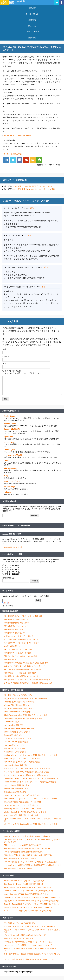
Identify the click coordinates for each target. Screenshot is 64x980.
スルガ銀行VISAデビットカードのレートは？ (21, 643)
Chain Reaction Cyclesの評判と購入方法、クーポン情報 (26, 715)
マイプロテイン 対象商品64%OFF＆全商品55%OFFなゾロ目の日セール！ (33, 865)
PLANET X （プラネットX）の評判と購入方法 (22, 795)
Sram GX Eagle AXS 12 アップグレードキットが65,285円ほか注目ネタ (31, 904)
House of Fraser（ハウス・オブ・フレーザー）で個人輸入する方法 (30, 782)
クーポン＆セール (32, 32)
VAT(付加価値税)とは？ (13, 646)
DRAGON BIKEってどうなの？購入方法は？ (21, 805)
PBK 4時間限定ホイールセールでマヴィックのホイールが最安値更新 (31, 862)
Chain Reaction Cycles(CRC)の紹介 (18, 712)
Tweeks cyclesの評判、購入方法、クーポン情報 (22, 809)
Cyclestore (8, 437)
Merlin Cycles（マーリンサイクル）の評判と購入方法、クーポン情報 (31, 755)
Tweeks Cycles (10, 424)
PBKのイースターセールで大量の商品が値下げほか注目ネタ (27, 836)
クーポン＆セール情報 (11, 831)
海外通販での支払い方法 (13, 629)
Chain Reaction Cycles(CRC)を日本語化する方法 (23, 718)
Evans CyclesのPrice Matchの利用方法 (19, 728)
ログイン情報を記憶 (13, 371)
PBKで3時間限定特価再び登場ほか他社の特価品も (23, 852)
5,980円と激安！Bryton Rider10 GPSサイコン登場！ (35, 189)
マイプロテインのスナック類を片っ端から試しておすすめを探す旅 (30, 926)
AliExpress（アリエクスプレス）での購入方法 (22, 759)
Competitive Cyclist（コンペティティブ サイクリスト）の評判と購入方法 (32, 779)
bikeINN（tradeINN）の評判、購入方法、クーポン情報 (25, 812)
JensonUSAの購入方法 (13, 735)
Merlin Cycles (10, 416)
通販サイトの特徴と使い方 (13, 690)
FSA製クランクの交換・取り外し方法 (19, 938)
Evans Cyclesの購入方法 (14, 725)
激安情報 (32, 38)
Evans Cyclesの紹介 (12, 722)
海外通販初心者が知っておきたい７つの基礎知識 (23, 616)
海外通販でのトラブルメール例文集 (18, 653)
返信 (32, 208)
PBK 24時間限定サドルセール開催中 (18, 868)
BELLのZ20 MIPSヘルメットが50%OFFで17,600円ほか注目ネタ (29, 891)
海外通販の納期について (13, 660)
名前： (5, 349)
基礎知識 (32, 20)
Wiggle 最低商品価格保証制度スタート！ (20, 708)
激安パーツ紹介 (8, 875)
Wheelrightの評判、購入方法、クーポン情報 (21, 815)
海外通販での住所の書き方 (14, 633)
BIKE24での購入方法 (13, 154)
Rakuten (7, 492)
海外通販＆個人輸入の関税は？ (16, 619)
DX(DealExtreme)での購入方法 (16, 742)
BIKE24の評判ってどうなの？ (16, 745)
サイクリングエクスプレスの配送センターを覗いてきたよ (26, 775)
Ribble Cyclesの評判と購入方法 (16, 789)
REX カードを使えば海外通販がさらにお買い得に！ (24, 669)
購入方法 (32, 26)
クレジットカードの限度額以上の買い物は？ (21, 639)
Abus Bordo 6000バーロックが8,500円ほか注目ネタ (24, 881)
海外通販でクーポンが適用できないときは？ (21, 676)
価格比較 (32, 8)
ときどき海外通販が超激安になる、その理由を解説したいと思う (29, 683)
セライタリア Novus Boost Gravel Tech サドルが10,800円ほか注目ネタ (31, 901)
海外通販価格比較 (9, 501)
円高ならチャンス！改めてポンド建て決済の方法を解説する (27, 680)
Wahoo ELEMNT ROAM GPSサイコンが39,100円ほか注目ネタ (28, 907)
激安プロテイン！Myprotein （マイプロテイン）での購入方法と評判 (30, 799)
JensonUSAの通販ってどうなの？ (17, 732)
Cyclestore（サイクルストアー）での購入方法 (22, 762)
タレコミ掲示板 (32, 14)
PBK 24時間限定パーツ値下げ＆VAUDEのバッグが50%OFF (27, 848)
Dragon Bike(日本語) (12, 429)
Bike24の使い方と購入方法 (14, 748)
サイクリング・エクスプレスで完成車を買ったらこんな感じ (27, 772)
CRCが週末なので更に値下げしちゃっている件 (33, 186)
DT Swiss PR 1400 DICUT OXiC (17, 136)
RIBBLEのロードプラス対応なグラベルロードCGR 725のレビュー (30, 945)
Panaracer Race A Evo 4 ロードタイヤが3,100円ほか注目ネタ (28, 887)
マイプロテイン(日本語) (13, 455)
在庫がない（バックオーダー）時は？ (19, 636)
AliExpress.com (10, 468)
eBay (6, 476)
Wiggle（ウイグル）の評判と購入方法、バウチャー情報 (26, 698)
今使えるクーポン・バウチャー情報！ (17, 526)
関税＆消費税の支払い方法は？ (16, 626)
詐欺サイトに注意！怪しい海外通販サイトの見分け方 (25, 666)
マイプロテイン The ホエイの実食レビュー (21, 923)
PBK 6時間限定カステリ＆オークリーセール (21, 858)
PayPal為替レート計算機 (12, 554)
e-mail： (6, 357)
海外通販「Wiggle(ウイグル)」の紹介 (18, 695)
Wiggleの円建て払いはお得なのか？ (18, 705)
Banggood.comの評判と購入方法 (17, 785)
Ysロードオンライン (12, 481)
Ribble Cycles (10, 450)
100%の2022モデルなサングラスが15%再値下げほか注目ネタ (28, 911)
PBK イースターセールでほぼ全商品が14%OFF (22, 845)
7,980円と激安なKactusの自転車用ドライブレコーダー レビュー (29, 942)
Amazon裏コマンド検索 (12, 534)
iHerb (6, 461)
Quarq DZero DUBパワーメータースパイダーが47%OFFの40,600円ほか (32, 897)
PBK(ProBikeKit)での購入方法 (16, 765)
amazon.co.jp (10, 487)
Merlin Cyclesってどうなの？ (15, 752)
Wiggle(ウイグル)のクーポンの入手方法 (19, 702)
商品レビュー (8, 918)
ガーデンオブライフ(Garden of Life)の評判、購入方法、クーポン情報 (31, 824)
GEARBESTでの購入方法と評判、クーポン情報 (22, 802)
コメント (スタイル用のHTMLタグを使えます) (21, 373)
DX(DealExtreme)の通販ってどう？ (18, 739)
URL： (5, 364)
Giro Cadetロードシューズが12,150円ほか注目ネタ (24, 884)
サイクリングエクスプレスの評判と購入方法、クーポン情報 (27, 768)
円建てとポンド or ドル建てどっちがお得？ (21, 656)
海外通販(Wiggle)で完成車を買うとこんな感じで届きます (26, 663)
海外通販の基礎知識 (10, 611)
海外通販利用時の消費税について (17, 623)
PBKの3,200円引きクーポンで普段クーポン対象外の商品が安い (29, 855)
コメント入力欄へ (41, 201)
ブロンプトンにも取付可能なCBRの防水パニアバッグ (25, 935)
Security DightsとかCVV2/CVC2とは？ (19, 649)
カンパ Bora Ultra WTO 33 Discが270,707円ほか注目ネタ (26, 894)
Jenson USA (9, 442)
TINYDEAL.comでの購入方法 (15, 792)
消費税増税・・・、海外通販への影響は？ (20, 673)
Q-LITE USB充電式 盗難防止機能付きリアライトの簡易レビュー (29, 959)
